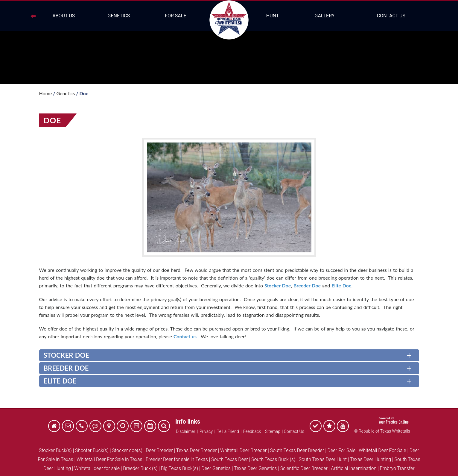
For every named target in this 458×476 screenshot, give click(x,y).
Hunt (273, 16)
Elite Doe (341, 285)
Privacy (206, 431)
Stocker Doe (278, 285)
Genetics (119, 16)
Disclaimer (186, 431)
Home (46, 93)
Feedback (252, 431)
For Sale (175, 16)
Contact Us (391, 16)
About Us (64, 16)
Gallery (324, 16)
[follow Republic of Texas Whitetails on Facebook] (316, 427)
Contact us (185, 336)
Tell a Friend (228, 431)
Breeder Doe (307, 285)
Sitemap (273, 431)
